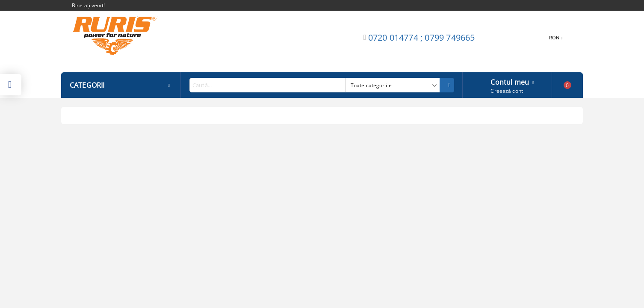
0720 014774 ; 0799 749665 (422, 37)
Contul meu (510, 81)
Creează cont (507, 91)
